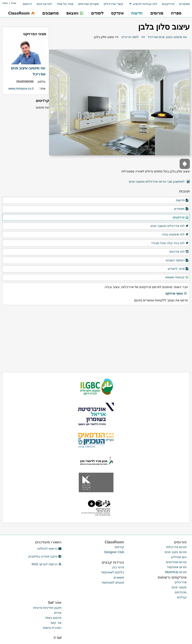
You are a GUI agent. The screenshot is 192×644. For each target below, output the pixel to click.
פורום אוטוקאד (177, 567)
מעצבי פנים (179, 587)
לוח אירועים (44, 4)
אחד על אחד (65, 4)
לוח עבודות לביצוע (145, 4)
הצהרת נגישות (52, 628)
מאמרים (185, 4)
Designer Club (114, 552)
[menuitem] (182, 4)
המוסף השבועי (177, 260)
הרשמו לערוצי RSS (47, 564)
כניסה (5, 3)
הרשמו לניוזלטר (49, 549)
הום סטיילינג (179, 557)
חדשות (182, 200)
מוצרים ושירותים (89, 4)
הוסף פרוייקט (176, 294)
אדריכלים (181, 582)
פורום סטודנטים (176, 562)
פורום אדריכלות (176, 547)
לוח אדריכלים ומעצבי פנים (170, 226)
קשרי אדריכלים (113, 4)
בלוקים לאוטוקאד (112, 572)
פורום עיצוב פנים (176, 552)
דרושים (27, 4)
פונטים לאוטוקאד (113, 582)
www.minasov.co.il (21, 88)
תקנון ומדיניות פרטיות (47, 608)
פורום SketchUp (176, 572)
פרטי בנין (118, 567)
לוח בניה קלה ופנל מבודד (170, 243)
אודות (58, 613)
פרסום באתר (53, 618)
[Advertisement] (96, 339)
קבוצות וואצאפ (177, 277)
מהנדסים (181, 592)
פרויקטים (181, 218)
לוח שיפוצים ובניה (175, 235)
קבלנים (182, 597)
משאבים (119, 577)
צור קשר (56, 623)
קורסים (119, 547)
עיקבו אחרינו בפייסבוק (45, 556)
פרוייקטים (168, 4)
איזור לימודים (178, 269)
